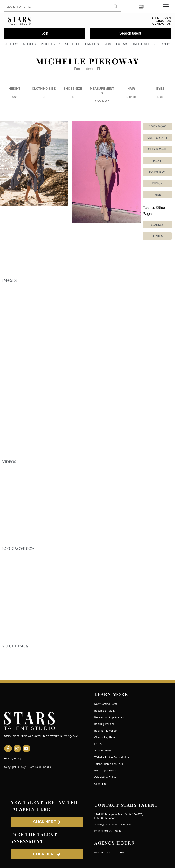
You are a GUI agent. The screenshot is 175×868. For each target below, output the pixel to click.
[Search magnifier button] (115, 6)
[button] (157, 184)
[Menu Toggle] (166, 6)
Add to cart (157, 138)
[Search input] (58, 6)
